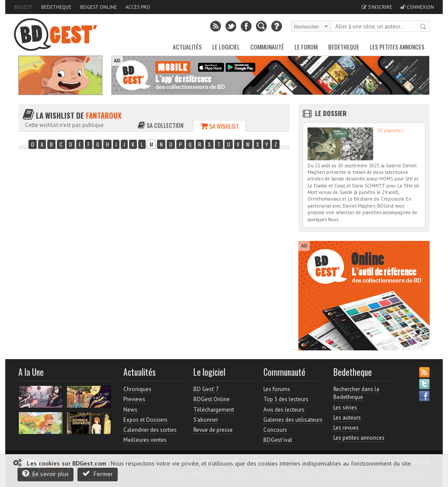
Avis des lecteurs (284, 410)
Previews (134, 399)
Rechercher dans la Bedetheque (356, 393)
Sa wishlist (220, 126)
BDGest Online (98, 7)
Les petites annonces (397, 47)
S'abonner (206, 420)
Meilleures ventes (145, 440)
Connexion (417, 7)
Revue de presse (213, 430)
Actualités (187, 47)
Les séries (345, 408)
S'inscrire (377, 7)
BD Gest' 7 (206, 389)
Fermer (98, 474)
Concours (275, 430)
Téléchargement (214, 410)
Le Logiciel (226, 47)
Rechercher (423, 27)
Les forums (277, 389)
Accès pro (138, 7)
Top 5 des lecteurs (286, 399)
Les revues (346, 428)
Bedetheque (56, 7)
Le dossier (331, 113)
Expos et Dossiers (145, 420)
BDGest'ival (278, 440)
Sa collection (161, 125)
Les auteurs (347, 418)
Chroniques (137, 389)
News (130, 410)
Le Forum (306, 47)
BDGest (23, 7)
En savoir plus (45, 474)
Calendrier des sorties (150, 430)
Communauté (267, 47)
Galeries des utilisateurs (293, 420)
